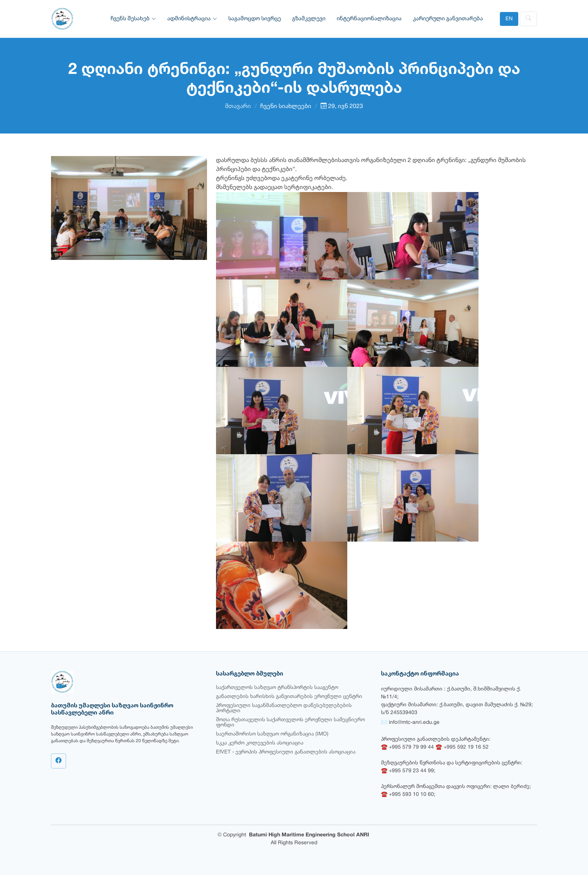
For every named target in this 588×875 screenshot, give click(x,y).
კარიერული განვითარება (448, 19)
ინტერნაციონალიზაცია (369, 19)
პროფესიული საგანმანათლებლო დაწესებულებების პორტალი (284, 708)
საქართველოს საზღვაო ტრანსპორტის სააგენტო (277, 688)
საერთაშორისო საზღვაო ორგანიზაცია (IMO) (272, 734)
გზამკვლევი (309, 19)
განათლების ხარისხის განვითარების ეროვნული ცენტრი (289, 697)
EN (509, 19)
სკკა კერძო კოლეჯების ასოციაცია (260, 743)
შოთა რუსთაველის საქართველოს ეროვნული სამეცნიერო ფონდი (290, 723)
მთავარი (238, 107)
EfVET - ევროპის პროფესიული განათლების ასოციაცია (286, 752)
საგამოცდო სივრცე (255, 19)
